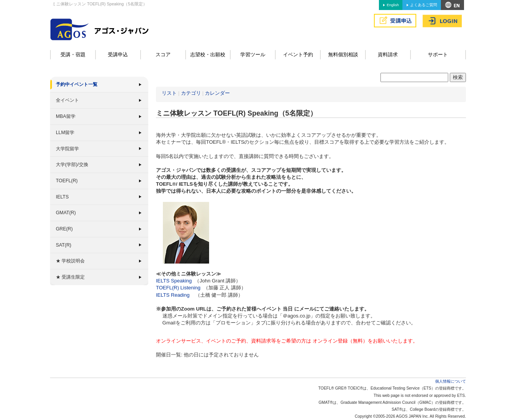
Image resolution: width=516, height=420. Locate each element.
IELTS (62, 197)
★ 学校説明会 (70, 261)
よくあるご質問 (424, 5)
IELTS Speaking (174, 281)
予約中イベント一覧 (77, 84)
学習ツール (253, 55)
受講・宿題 (73, 55)
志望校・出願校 (208, 55)
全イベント (67, 100)
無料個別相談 (343, 55)
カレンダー (217, 93)
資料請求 (388, 55)
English (393, 5)
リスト (169, 93)
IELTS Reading (173, 295)
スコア (163, 55)
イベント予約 (298, 55)
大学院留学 (67, 149)
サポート (438, 55)
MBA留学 (66, 116)
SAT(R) (64, 245)
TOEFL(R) (67, 181)
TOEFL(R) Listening (178, 288)
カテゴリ (191, 93)
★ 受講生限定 (70, 277)
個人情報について (451, 381)
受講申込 (118, 55)
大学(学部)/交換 (72, 165)
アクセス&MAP (452, 5)
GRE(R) (64, 229)
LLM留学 (65, 133)
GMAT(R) (66, 213)
